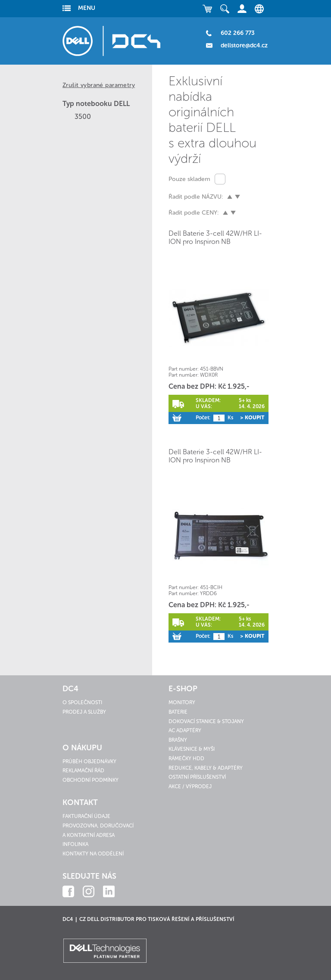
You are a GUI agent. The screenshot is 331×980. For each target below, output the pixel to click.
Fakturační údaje (86, 816)
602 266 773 (238, 33)
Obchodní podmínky (91, 780)
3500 (83, 117)
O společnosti (82, 702)
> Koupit (252, 418)
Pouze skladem (189, 179)
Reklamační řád (83, 771)
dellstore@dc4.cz (244, 45)
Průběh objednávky (89, 762)
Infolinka (75, 844)
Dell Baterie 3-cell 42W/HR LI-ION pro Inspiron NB (215, 237)
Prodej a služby (84, 712)
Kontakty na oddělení (93, 854)
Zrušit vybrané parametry (99, 85)
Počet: (203, 418)
